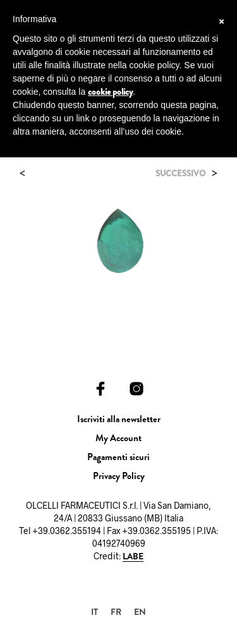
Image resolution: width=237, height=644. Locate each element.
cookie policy (110, 92)
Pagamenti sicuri (118, 457)
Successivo (180, 173)
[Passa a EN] (140, 611)
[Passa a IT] (94, 611)
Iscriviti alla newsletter (119, 419)
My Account (118, 438)
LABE (133, 557)
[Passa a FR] (116, 611)
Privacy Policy (119, 476)
